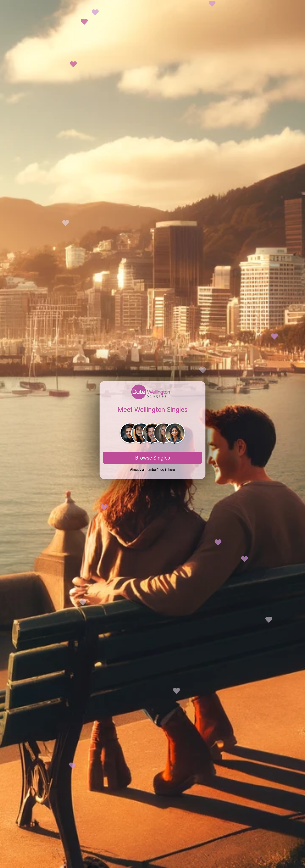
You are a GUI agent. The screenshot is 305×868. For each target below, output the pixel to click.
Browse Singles (153, 458)
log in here (167, 470)
